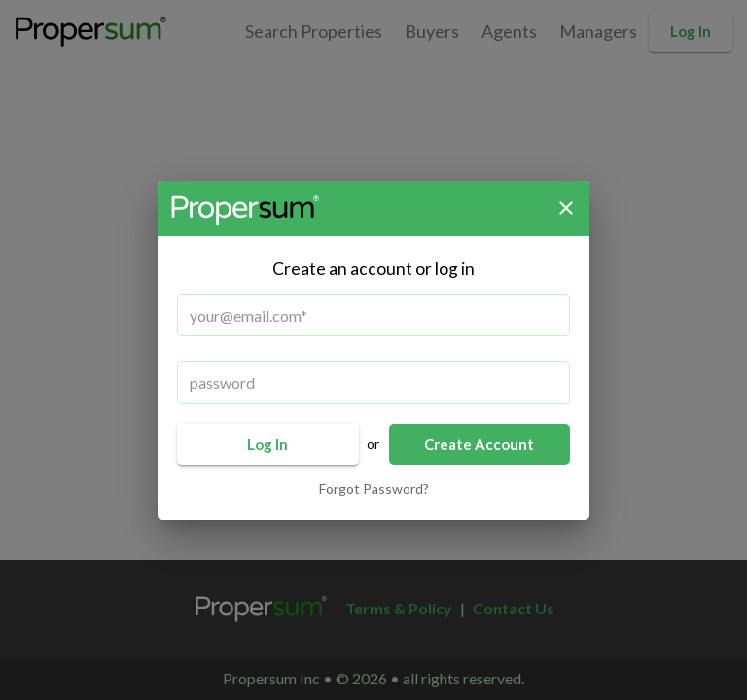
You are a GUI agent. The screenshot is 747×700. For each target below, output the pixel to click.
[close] (566, 208)
